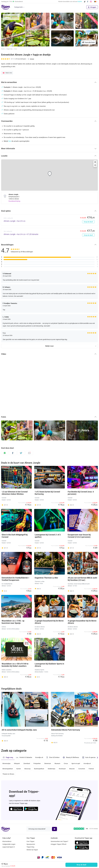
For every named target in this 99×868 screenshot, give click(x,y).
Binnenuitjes (6, 763)
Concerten (82, 769)
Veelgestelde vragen (9, 844)
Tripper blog (30, 847)
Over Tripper (30, 841)
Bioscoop (28, 769)
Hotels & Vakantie (24, 757)
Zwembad (27, 763)
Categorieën (18, 7)
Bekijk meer (49, 346)
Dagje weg (9, 49)
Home (3, 49)
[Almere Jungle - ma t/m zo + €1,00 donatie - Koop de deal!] (49, 233)
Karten (19, 769)
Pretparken (37, 763)
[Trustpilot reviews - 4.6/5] (86, 829)
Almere (32, 59)
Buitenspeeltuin (40, 769)
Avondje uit (39, 757)
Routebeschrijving (14, 201)
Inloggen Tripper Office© (59, 844)
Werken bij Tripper (32, 850)
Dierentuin (48, 763)
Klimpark (17, 763)
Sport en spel (77, 763)
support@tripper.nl (9, 847)
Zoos (16, 49)
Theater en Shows (8, 775)
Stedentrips (52, 769)
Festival (92, 769)
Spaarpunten (31, 844)
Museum (58, 763)
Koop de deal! (81, 865)
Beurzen (73, 769)
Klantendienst (7, 841)
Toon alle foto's (88, 42)
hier (10, 141)
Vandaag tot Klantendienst (12, 2)
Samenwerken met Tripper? (59, 841)
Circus (67, 763)
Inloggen (92, 7)
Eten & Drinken (53, 757)
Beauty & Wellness (71, 757)
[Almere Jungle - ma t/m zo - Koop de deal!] (49, 220)
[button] (49, 82)
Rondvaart (63, 769)
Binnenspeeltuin (8, 769)
